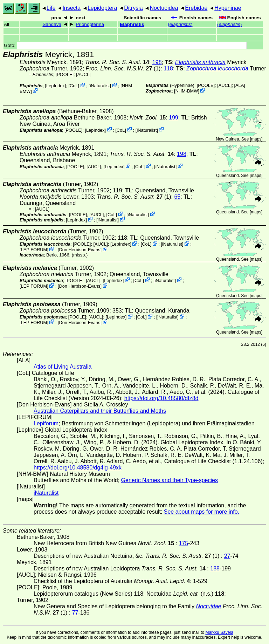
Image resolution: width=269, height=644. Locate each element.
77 (75, 613)
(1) (123, 68)
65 (177, 197)
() (180, 24)
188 (215, 568)
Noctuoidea (164, 8)
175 (183, 543)
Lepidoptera (102, 8)
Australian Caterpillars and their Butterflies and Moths (100, 411)
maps (256, 139)
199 (174, 118)
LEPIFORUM (34, 250)
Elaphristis (132, 24)
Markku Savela (219, 632)
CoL (74, 86)
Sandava (52, 24)
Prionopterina (90, 24)
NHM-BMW (187, 91)
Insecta (71, 8)
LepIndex (56, 86)
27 (227, 556)
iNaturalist (100, 86)
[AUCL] (83, 74)
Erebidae (196, 8)
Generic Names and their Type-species (170, 480)
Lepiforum (46, 423)
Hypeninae (228, 8)
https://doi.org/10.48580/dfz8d (161, 398)
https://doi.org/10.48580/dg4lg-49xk (78, 468)
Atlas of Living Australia (63, 367)
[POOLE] (65, 74)
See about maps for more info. (202, 512)
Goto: (125, 45)
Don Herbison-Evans (80, 250)
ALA (240, 85)
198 (157, 62)
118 (168, 68)
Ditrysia (133, 8)
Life (51, 8)
